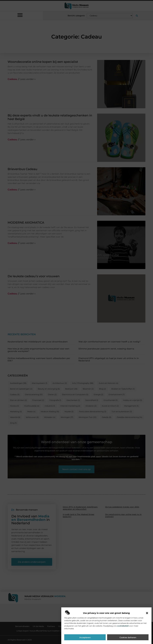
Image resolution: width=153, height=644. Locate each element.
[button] (147, 616)
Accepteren (85, 640)
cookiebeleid (123, 628)
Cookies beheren (128, 640)
